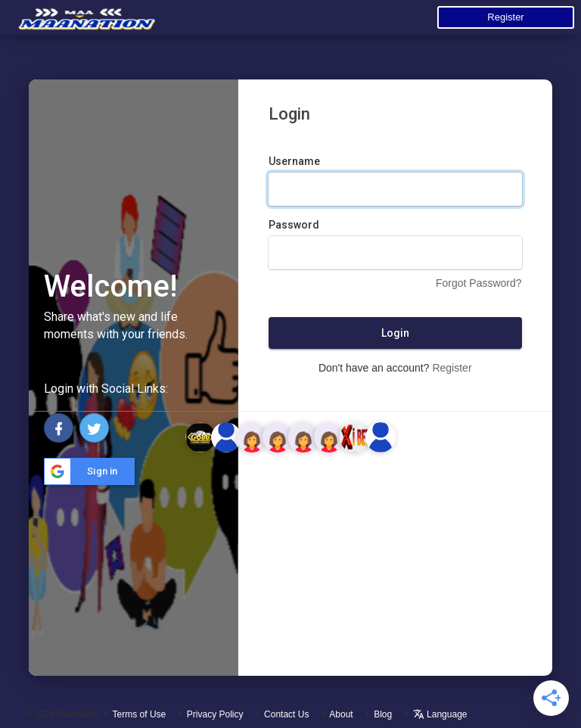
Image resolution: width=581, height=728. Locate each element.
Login (395, 333)
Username (294, 161)
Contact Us (286, 714)
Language (440, 714)
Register (505, 17)
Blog (383, 714)
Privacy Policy (215, 714)
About (341, 714)
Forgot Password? (479, 283)
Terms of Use (140, 714)
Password (294, 225)
